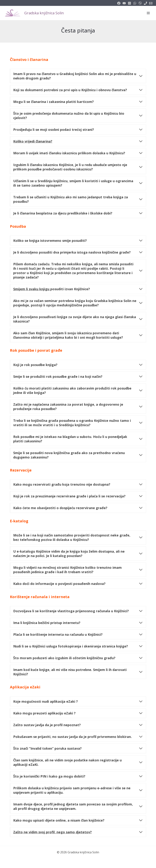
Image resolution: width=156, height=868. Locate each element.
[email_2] (135, 3)
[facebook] (119, 3)
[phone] (145, 3)
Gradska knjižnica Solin (44, 13)
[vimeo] (140, 3)
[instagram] (129, 3)
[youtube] (124, 3)
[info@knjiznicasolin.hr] (151, 3)
